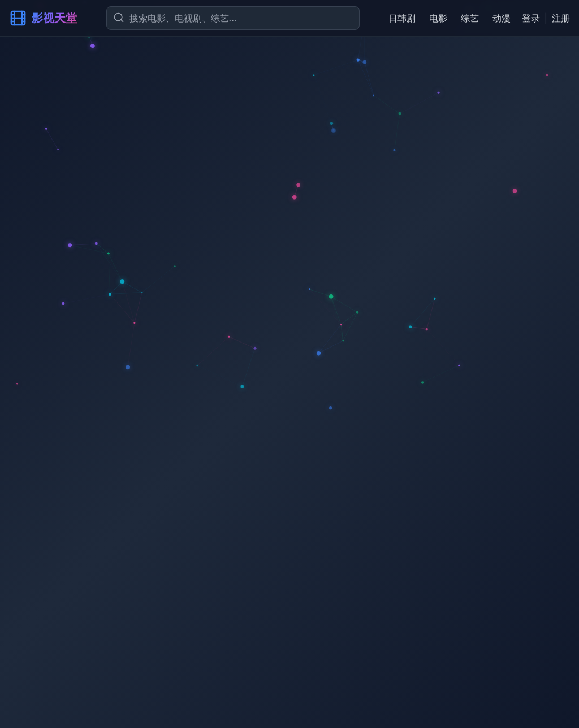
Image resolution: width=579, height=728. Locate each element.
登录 (531, 18)
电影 (438, 18)
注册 (561, 18)
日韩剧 (402, 18)
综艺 (470, 18)
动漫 (502, 18)
